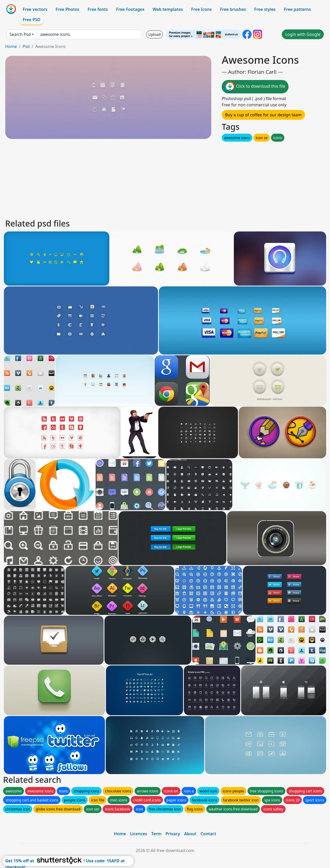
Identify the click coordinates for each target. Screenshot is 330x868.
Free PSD (31, 20)
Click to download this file (255, 87)
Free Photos (67, 9)
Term (156, 834)
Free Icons (201, 9)
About (190, 834)
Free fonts (98, 9)
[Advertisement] (159, 179)
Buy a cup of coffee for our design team (263, 115)
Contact (208, 834)
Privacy (173, 834)
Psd (26, 46)
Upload (155, 34)
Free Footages (130, 9)
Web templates (168, 9)
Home (11, 46)
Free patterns (297, 9)
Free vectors (35, 9)
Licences (138, 834)
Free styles (265, 9)
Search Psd (20, 34)
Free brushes (233, 9)
